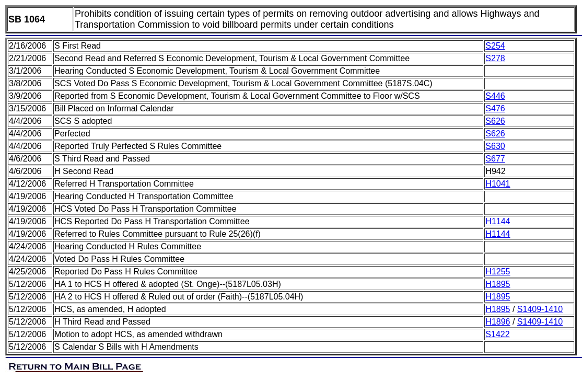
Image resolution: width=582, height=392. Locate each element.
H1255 (498, 272)
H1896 (498, 322)
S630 (495, 146)
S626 (495, 121)
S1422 (497, 334)
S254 (495, 46)
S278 (495, 58)
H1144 (498, 221)
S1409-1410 (540, 309)
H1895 (498, 284)
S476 (495, 108)
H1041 (498, 184)
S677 (495, 159)
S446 (495, 96)
